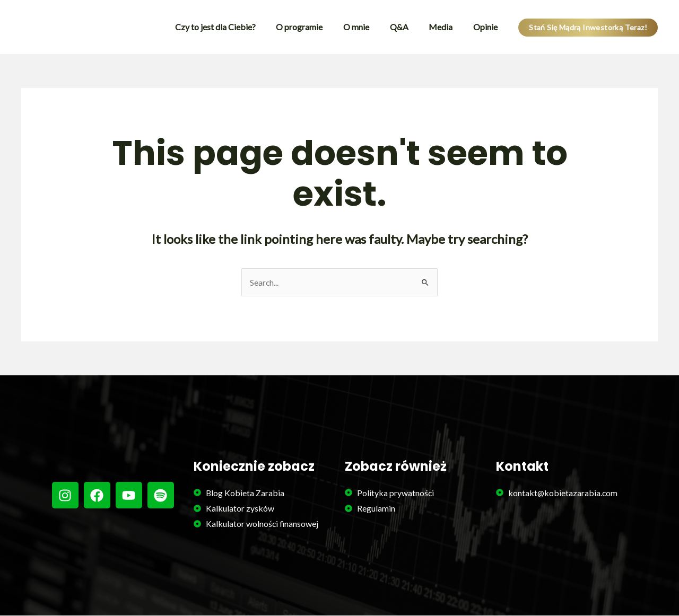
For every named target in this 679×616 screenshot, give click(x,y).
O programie (315, 27)
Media (446, 27)
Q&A (408, 27)
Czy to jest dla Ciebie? (234, 27)
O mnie (368, 27)
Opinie (487, 27)
